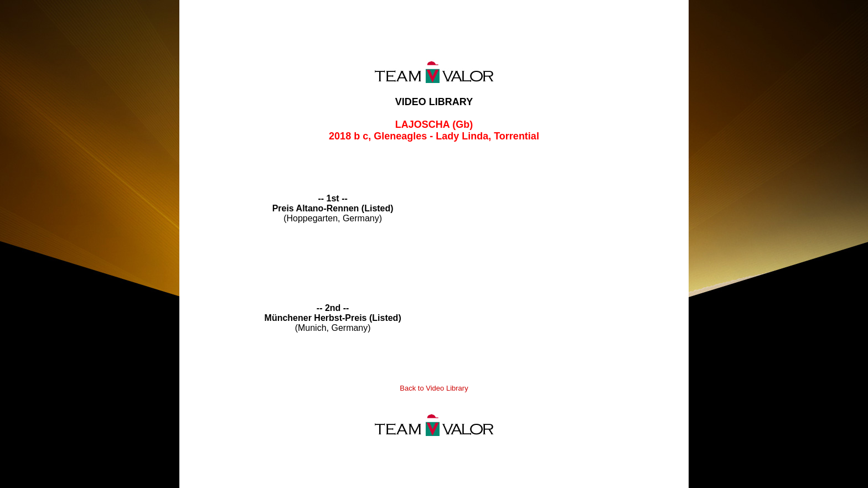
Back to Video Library (434, 388)
